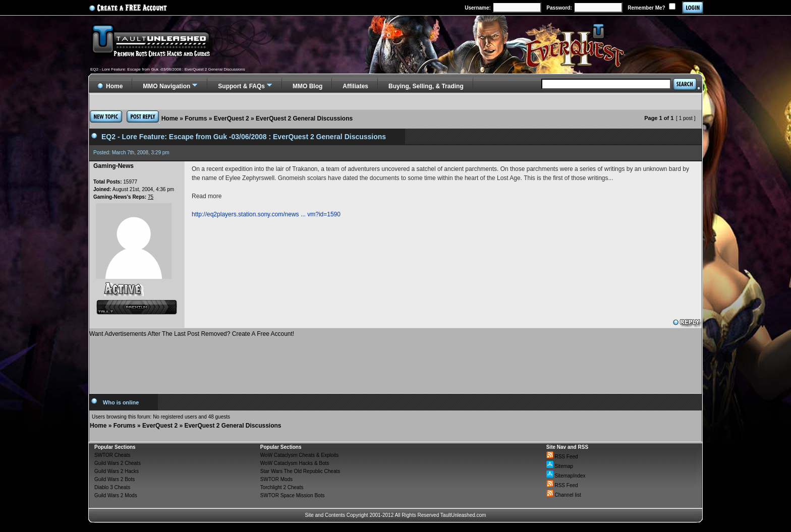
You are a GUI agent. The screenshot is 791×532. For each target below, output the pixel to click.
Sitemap (560, 466)
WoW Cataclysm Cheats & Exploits (299, 455)
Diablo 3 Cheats (112, 487)
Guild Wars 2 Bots (115, 479)
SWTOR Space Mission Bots (293, 495)
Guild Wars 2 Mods (116, 495)
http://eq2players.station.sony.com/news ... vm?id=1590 (266, 214)
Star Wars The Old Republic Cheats (300, 471)
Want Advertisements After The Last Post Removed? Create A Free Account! (192, 334)
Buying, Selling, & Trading (426, 86)
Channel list (564, 495)
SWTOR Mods (276, 479)
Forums (196, 119)
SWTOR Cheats (112, 455)
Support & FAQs (241, 86)
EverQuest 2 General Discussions (304, 119)
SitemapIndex (566, 476)
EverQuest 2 (232, 119)
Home (170, 119)
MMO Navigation (166, 86)
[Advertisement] (395, 362)
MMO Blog (307, 86)
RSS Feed (562, 457)
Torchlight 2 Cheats (282, 487)
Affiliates (355, 86)
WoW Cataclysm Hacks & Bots (295, 463)
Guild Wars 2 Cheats (118, 463)
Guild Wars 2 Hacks (117, 471)
